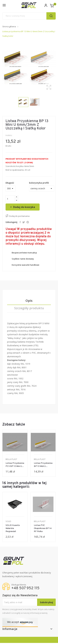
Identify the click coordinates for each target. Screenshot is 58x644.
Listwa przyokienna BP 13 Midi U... (43, 465)
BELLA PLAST (11, 459)
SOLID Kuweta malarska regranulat (13, 528)
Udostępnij (20, 222)
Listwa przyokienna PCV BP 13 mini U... (15, 465)
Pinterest (28, 222)
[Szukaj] (29, 16)
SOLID (8, 521)
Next (56, 68)
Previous (2, 68)
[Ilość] (10, 199)
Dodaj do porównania (18, 216)
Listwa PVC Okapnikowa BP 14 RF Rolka (43, 528)
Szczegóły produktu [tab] (29, 308)
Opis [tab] (29, 301)
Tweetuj (24, 222)
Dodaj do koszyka (24, 207)
